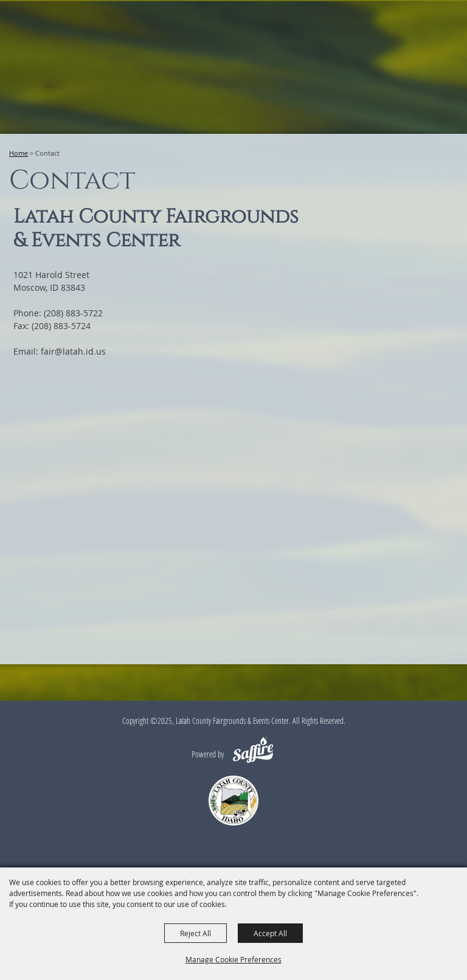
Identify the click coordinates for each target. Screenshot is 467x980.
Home (19, 153)
